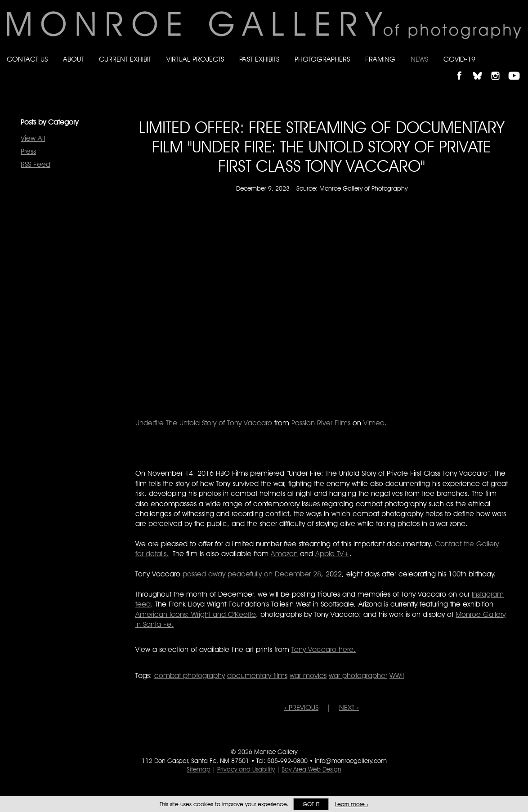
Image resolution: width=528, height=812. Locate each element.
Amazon (284, 554)
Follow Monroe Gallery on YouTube (517, 68)
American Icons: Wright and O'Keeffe (196, 614)
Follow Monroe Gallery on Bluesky (482, 68)
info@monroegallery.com (351, 761)
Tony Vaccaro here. (324, 649)
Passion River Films (321, 423)
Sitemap (199, 769)
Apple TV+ (332, 554)
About (73, 59)
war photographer (358, 676)
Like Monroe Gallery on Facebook (463, 68)
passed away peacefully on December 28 (252, 574)
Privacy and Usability (246, 769)
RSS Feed (36, 164)
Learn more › (352, 804)
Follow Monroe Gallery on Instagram (499, 68)
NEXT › (349, 707)
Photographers (322, 59)
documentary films (257, 676)
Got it (311, 804)
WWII (397, 676)
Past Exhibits (259, 59)
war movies (308, 676)
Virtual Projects (195, 59)
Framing (380, 59)
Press (28, 151)
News (419, 59)
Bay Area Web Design (311, 769)
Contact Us (27, 59)
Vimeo (374, 423)
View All (33, 138)
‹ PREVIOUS (301, 707)
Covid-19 (459, 59)
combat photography (190, 676)
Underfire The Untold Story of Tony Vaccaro (204, 423)
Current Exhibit (125, 59)
